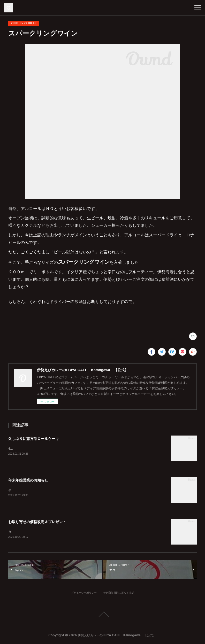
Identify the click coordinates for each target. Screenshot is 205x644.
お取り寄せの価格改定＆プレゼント (37, 523)
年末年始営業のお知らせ (28, 481)
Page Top (103, 615)
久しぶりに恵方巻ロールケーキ (34, 439)
